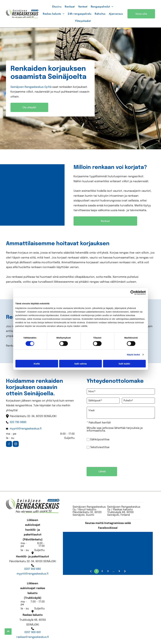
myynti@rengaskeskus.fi (33, 574)
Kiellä (37, 364)
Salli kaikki (124, 364)
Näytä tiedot (133, 355)
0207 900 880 (33, 569)
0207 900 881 (33, 632)
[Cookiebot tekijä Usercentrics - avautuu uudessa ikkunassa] (133, 293)
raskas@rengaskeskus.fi (33, 637)
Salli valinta (80, 364)
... (114, 571)
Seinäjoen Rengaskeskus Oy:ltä (31, 87)
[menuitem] (57, 7)
